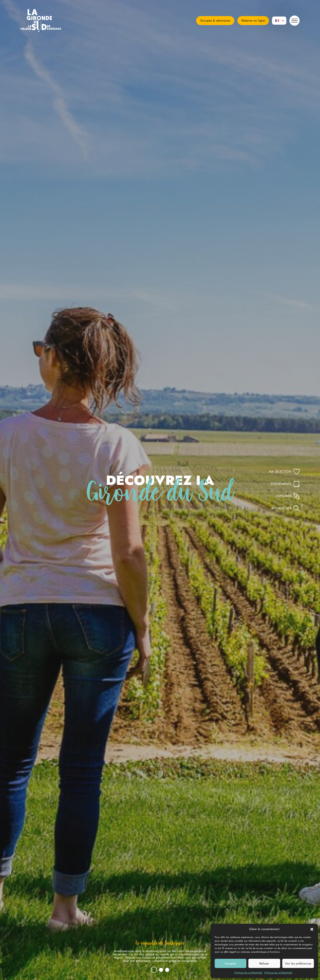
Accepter (231, 963)
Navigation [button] (293, 20)
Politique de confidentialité (248, 973)
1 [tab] (154, 970)
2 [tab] (161, 970)
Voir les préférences (298, 963)
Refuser (264, 963)
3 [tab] (167, 970)
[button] (312, 929)
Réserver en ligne (253, 20)
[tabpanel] (160, 953)
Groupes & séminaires (215, 20)
